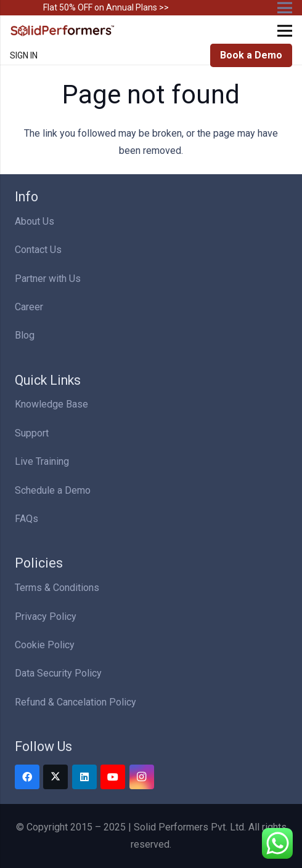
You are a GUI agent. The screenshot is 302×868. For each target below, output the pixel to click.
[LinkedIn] (84, 777)
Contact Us (38, 250)
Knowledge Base (51, 404)
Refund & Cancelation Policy (75, 702)
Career (29, 307)
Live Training (42, 461)
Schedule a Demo (53, 490)
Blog (25, 335)
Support (32, 433)
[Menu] (285, 31)
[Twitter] (55, 777)
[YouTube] (113, 777)
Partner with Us (48, 279)
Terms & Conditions (57, 588)
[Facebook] (27, 777)
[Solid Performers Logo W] (63, 31)
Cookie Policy (45, 645)
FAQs (27, 519)
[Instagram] (142, 777)
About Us (35, 221)
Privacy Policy (46, 617)
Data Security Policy (58, 673)
